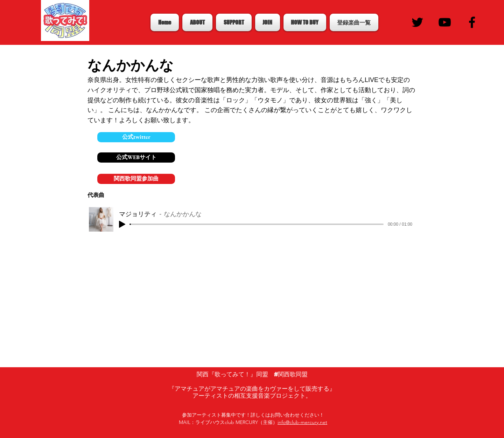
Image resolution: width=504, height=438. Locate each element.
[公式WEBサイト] (136, 158)
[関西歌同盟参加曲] (136, 179)
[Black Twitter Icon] (417, 22)
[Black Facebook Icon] (472, 22)
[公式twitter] (136, 137)
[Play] (122, 224)
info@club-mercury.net (302, 422)
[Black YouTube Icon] (445, 22)
